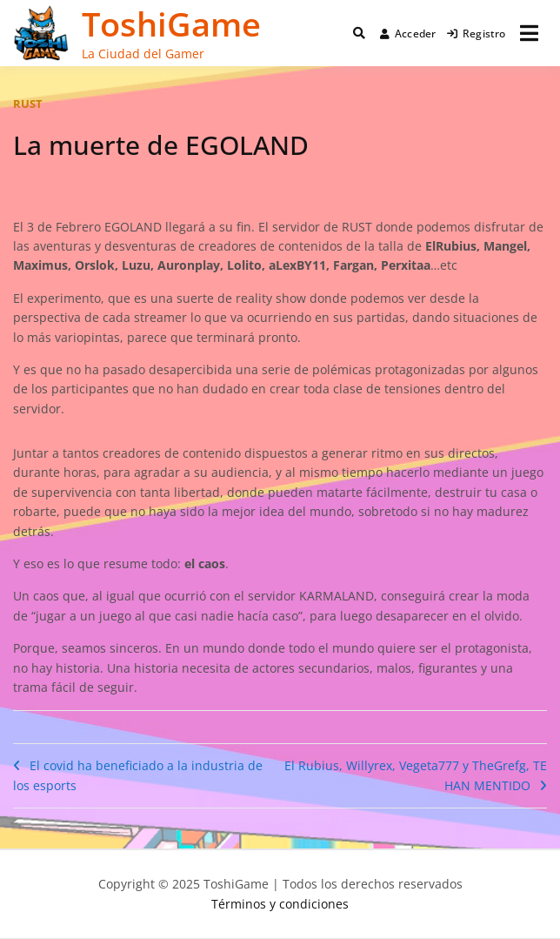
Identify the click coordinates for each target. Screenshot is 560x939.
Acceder (408, 34)
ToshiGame (171, 23)
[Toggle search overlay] (359, 33)
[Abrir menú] (529, 33)
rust (28, 104)
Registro (477, 34)
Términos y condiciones (280, 904)
